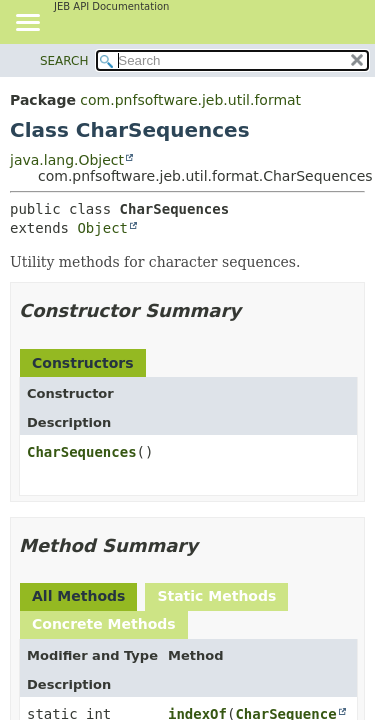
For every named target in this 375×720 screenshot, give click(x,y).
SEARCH (64, 61)
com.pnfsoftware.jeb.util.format (190, 100)
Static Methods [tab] (216, 596)
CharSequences (82, 452)
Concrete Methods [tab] (104, 624)
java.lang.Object (67, 160)
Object (102, 228)
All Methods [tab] (78, 596)
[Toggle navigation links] (27, 24)
